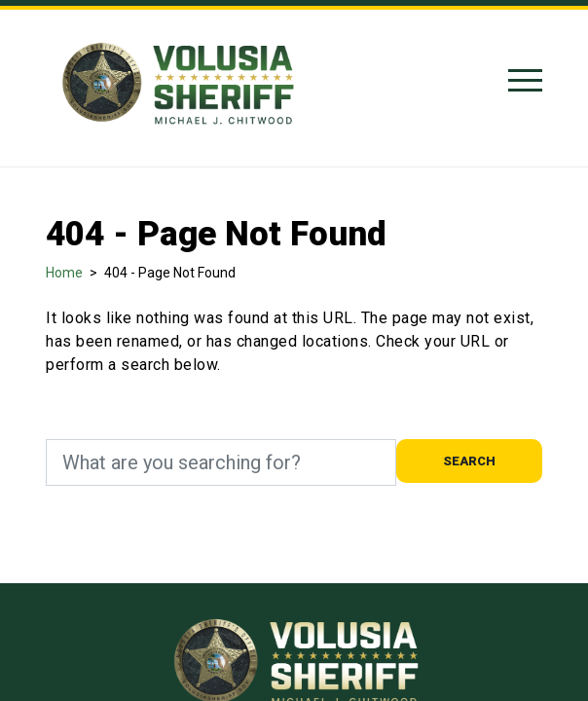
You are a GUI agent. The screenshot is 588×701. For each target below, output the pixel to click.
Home (64, 273)
